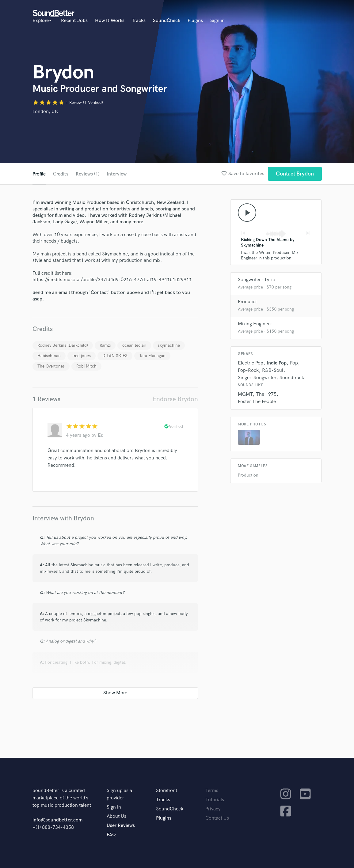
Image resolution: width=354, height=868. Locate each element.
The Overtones (51, 366)
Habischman (49, 356)
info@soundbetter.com (57, 820)
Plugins (195, 21)
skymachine (169, 345)
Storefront (167, 791)
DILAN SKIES (115, 356)
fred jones (82, 356)
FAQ (111, 835)
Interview (117, 174)
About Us (116, 816)
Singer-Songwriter (257, 378)
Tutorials (215, 800)
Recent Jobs (74, 21)
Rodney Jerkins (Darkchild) (63, 345)
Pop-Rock (248, 370)
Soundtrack (292, 378)
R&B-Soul (273, 370)
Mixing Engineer (255, 324)
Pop (294, 363)
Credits (61, 174)
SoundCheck (167, 21)
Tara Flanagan (152, 356)
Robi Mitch (86, 366)
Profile (39, 174)
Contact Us (217, 818)
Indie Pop (277, 363)
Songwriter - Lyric (256, 280)
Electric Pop (251, 363)
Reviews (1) (88, 174)
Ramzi (105, 345)
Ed (101, 435)
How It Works (110, 21)
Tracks (139, 21)
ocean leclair (134, 345)
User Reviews (121, 826)
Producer (247, 302)
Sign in (217, 21)
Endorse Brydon (175, 399)
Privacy (213, 809)
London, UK (45, 112)
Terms (212, 791)
